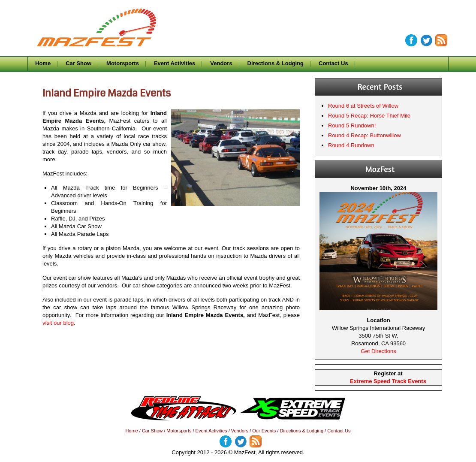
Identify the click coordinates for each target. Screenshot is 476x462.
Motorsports (123, 63)
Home (43, 63)
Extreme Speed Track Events (388, 381)
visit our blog (58, 323)
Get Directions (378, 351)
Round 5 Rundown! (352, 125)
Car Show (78, 63)
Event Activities (175, 63)
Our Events (264, 431)
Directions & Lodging (276, 63)
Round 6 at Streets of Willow (363, 106)
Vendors (221, 63)
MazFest (107, 15)
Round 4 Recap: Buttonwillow (365, 135)
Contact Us (333, 63)
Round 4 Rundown (351, 145)
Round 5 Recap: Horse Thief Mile (369, 116)
